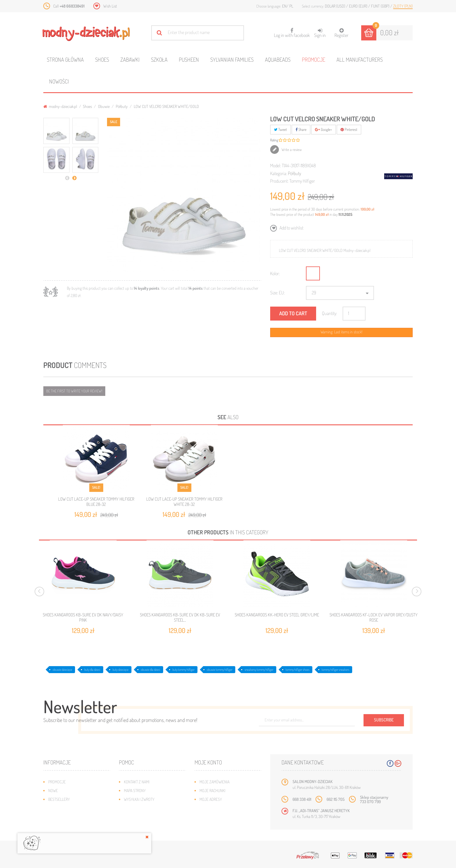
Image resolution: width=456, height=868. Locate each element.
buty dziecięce (121, 670)
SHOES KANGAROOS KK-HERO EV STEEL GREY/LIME (277, 615)
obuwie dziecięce (62, 670)
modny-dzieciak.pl (60, 106)
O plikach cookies (64, 817)
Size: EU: (277, 293)
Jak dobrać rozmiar (141, 808)
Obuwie (104, 106)
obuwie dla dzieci (150, 670)
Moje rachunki (212, 790)
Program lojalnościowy (70, 808)
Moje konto (208, 762)
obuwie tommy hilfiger (220, 670)
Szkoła (159, 59)
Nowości (59, 81)
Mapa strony (135, 790)
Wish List (110, 6)
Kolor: (275, 273)
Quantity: (329, 313)
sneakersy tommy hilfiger (259, 670)
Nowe (53, 790)
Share (301, 129)
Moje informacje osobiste (223, 808)
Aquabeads (278, 59)
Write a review (291, 150)
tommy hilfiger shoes (298, 670)
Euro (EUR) (359, 6)
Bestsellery (59, 799)
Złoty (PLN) (403, 6)
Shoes (102, 59)
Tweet (280, 129)
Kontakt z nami (137, 782)
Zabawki (130, 59)
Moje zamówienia (214, 782)
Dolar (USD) (335, 6)
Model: (276, 166)
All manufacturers (360, 59)
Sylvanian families (232, 59)
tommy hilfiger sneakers (335, 670)
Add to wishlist (291, 228)
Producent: (279, 181)
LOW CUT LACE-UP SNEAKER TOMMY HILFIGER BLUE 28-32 (96, 502)
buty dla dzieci (92, 670)
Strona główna (65, 59)
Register (341, 33)
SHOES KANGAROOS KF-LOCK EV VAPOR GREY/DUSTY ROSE (374, 618)
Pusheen (189, 59)
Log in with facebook (292, 31)
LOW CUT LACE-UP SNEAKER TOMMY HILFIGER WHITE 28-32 (184, 502)
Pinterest (349, 129)
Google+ (324, 129)
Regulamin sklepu (139, 817)
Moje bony (209, 817)
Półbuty (122, 106)
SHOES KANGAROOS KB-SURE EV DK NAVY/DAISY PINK (83, 618)
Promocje (313, 59)
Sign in (320, 33)
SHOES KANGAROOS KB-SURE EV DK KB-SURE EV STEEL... (180, 618)
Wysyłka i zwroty (139, 799)
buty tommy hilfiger (184, 670)
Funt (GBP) (381, 6)
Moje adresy (211, 799)
